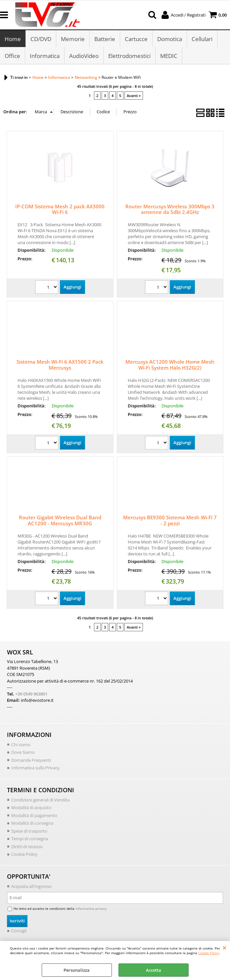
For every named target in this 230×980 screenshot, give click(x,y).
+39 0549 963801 (31, 694)
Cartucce (136, 39)
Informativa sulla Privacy (35, 768)
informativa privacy (91, 908)
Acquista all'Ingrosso (31, 886)
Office (12, 56)
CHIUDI (225, 948)
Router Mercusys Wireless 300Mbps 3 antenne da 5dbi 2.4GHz (170, 209)
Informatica (45, 56)
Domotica (170, 39)
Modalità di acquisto (31, 807)
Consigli (19, 931)
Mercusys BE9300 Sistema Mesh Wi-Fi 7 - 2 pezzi (170, 520)
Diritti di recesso (27, 847)
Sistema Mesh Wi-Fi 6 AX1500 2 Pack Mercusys (60, 365)
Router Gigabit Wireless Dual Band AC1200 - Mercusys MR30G (60, 520)
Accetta (154, 970)
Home (13, 39)
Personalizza (77, 970)
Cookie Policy (209, 953)
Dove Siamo (23, 752)
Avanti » (134, 96)
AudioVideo (84, 56)
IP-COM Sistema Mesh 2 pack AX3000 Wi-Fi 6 (60, 209)
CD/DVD (41, 39)
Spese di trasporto (29, 831)
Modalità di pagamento (34, 815)
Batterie (105, 39)
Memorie (73, 39)
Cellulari (202, 39)
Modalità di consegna (32, 823)
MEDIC (169, 56)
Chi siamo (21, 745)
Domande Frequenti (31, 760)
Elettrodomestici (129, 56)
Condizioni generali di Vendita (40, 800)
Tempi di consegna (30, 839)
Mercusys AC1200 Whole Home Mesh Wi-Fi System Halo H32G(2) (170, 365)
